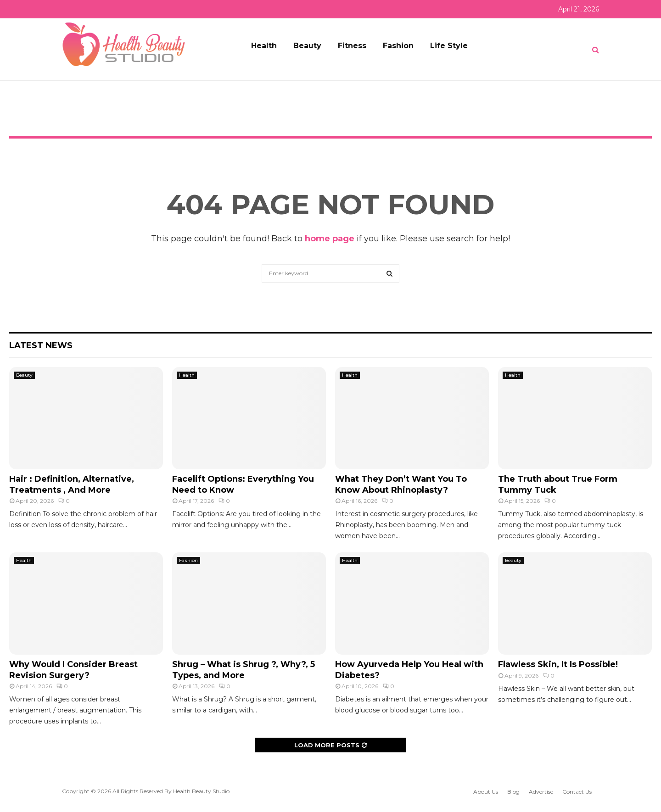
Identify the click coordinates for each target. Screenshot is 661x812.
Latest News (41, 345)
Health (264, 46)
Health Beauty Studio (201, 791)
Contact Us (577, 792)
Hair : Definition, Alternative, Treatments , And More (72, 484)
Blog (513, 792)
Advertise (541, 792)
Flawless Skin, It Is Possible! (558, 664)
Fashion (398, 46)
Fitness (352, 46)
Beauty (307, 46)
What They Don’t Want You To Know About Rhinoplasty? (401, 484)
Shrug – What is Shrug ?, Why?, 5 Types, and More (244, 670)
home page (330, 239)
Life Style (449, 46)
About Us (486, 792)
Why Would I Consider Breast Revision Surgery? (73, 670)
